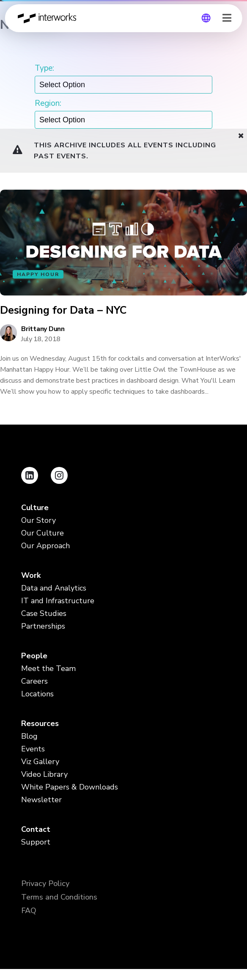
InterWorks (49, 18)
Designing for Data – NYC (63, 311)
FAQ (29, 911)
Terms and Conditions (59, 897)
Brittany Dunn (43, 329)
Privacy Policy (45, 883)
